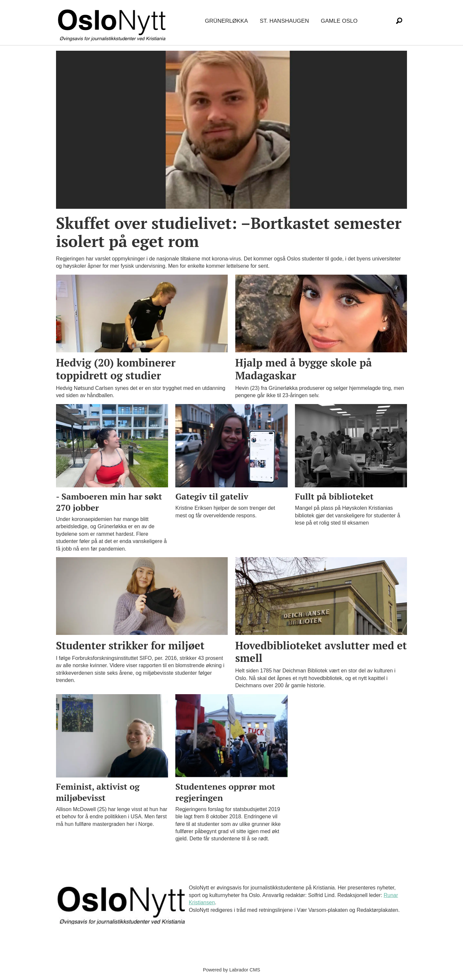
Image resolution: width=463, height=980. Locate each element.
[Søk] (399, 21)
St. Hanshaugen (284, 21)
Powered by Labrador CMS (232, 970)
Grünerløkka (226, 21)
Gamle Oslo (339, 21)
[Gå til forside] (113, 21)
